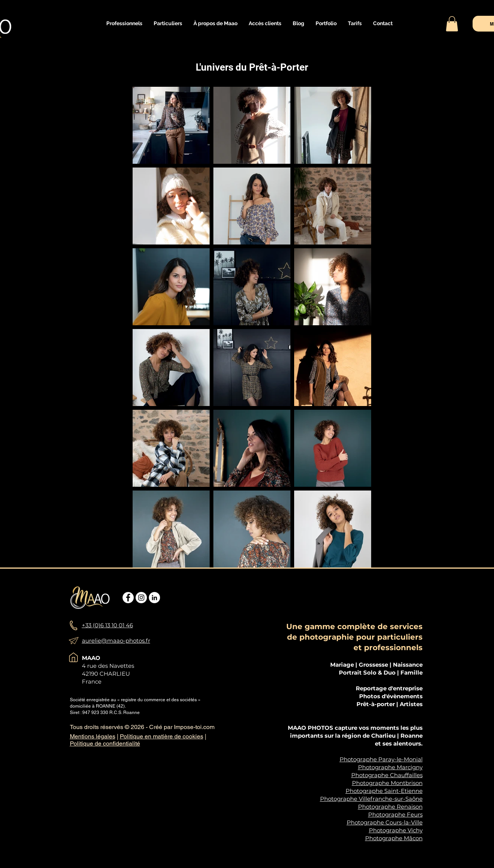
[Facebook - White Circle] (128, 598)
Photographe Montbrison (387, 783)
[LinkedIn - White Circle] (154, 598)
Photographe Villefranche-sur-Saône (371, 799)
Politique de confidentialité (105, 743)
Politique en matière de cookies (162, 736)
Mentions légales (93, 736)
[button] (124, 23)
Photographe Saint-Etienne (384, 791)
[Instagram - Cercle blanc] (141, 598)
